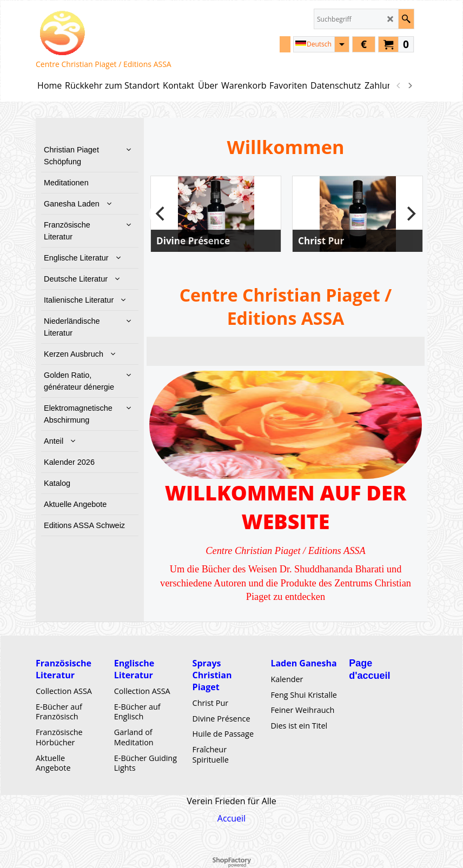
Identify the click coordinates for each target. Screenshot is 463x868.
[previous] (399, 85)
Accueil (231, 818)
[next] (409, 85)
